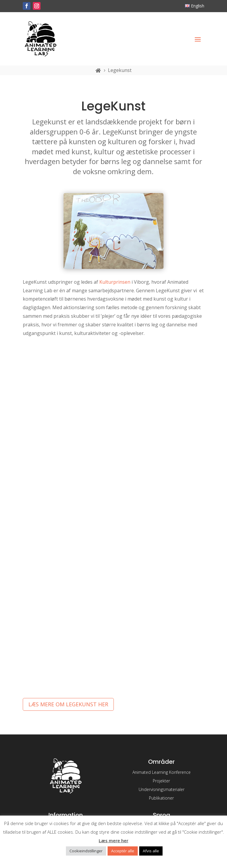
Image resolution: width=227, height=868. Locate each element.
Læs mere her (113, 840)
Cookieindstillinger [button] (86, 851)
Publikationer (161, 798)
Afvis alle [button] (151, 851)
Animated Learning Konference (162, 772)
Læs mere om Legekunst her (68, 704)
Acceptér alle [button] (123, 851)
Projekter (161, 781)
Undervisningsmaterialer (162, 789)
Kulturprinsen (115, 282)
